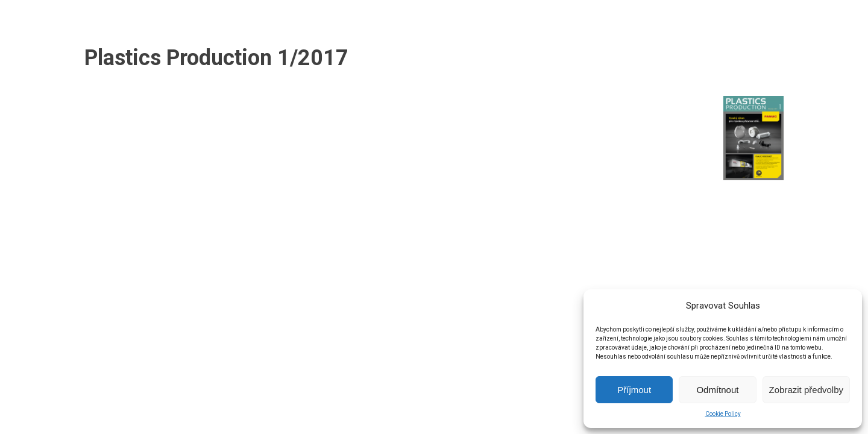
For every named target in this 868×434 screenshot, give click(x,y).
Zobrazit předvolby (806, 390)
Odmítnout (717, 390)
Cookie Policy (723, 414)
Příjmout (634, 390)
